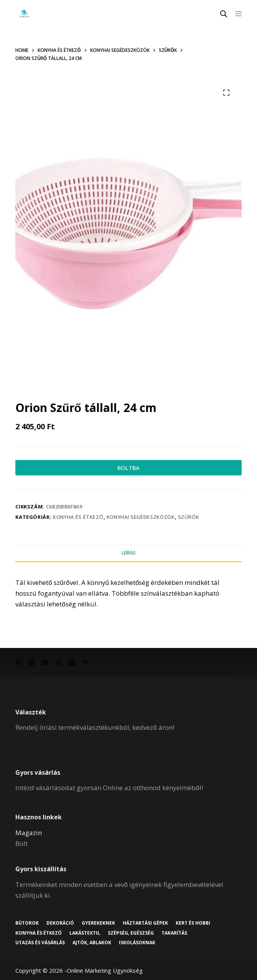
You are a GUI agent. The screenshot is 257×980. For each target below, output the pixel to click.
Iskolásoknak (137, 943)
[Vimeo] (85, 662)
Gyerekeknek (98, 923)
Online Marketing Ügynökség (105, 970)
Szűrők (189, 517)
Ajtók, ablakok (92, 943)
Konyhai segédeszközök (141, 517)
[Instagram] (45, 662)
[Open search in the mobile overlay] (224, 14)
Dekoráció (60, 923)
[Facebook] (18, 662)
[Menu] (238, 14)
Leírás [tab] (129, 553)
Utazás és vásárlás (40, 943)
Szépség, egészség (131, 933)
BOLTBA (128, 468)
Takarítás (174, 933)
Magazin (29, 833)
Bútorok (27, 923)
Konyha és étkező (78, 517)
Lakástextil (85, 933)
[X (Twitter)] (32, 662)
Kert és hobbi (193, 923)
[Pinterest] (58, 662)
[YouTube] (72, 662)
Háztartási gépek (145, 923)
